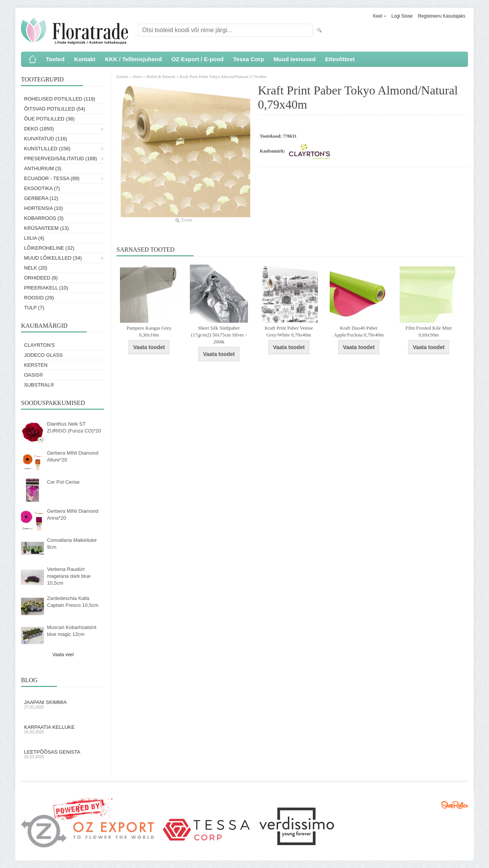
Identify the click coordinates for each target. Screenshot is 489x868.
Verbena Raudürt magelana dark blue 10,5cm (69, 576)
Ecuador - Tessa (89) (52, 178)
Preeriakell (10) (46, 288)
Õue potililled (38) (49, 119)
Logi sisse (402, 16)
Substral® (39, 385)
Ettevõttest (340, 59)
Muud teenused (295, 59)
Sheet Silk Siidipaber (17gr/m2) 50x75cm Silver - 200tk (219, 335)
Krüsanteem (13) (46, 228)
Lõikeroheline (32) (49, 248)
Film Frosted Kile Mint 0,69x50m (429, 331)
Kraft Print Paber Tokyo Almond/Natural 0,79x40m (223, 76)
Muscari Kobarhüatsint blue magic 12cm (72, 631)
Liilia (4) (34, 238)
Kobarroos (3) (44, 218)
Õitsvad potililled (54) (55, 109)
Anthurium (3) (43, 168)
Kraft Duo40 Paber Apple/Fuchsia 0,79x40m (359, 331)
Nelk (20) (36, 268)
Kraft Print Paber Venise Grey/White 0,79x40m (289, 331)
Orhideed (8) (41, 278)
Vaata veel (63, 655)
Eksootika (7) (42, 188)
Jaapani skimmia (63, 704)
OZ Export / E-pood (198, 59)
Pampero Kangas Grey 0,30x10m (149, 331)
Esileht (123, 76)
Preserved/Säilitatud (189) (61, 158)
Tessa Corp (249, 59)
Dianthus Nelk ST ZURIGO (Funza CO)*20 (74, 427)
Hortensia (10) (44, 208)
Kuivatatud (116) (45, 139)
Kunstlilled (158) (47, 149)
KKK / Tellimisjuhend (134, 59)
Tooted (55, 59)
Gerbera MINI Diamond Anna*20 (73, 514)
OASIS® (33, 375)
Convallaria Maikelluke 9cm (72, 544)
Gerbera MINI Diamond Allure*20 (73, 456)
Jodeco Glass (43, 355)
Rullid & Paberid (161, 76)
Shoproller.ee (455, 805)
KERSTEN (36, 365)
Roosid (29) (39, 298)
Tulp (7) (34, 308)
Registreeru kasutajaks (442, 16)
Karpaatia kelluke (63, 729)
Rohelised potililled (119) (60, 99)
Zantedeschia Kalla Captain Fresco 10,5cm (73, 602)
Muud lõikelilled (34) (53, 258)
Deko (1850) (39, 129)
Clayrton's (40, 345)
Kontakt (85, 59)
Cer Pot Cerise (63, 482)
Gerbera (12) (41, 198)
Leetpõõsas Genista (63, 754)
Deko (137, 76)
